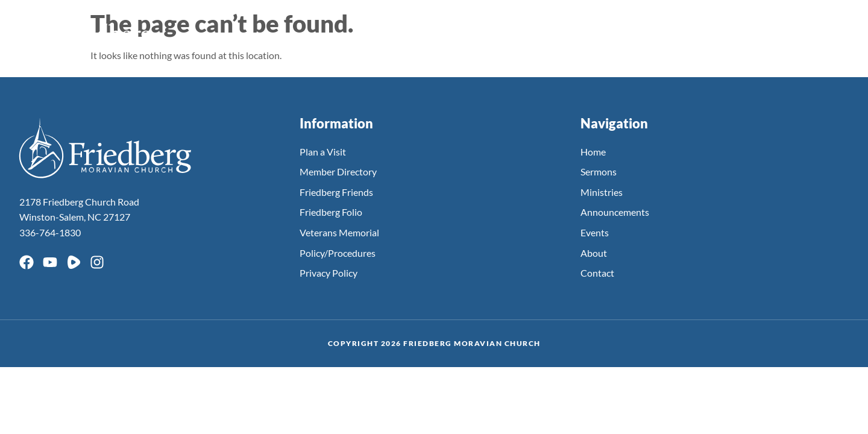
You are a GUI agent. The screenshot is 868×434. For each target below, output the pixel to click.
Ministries (530, 32)
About (741, 32)
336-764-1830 (50, 232)
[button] (832, 33)
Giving (791, 32)
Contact (597, 273)
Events (591, 32)
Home (593, 152)
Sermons (465, 32)
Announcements (666, 32)
